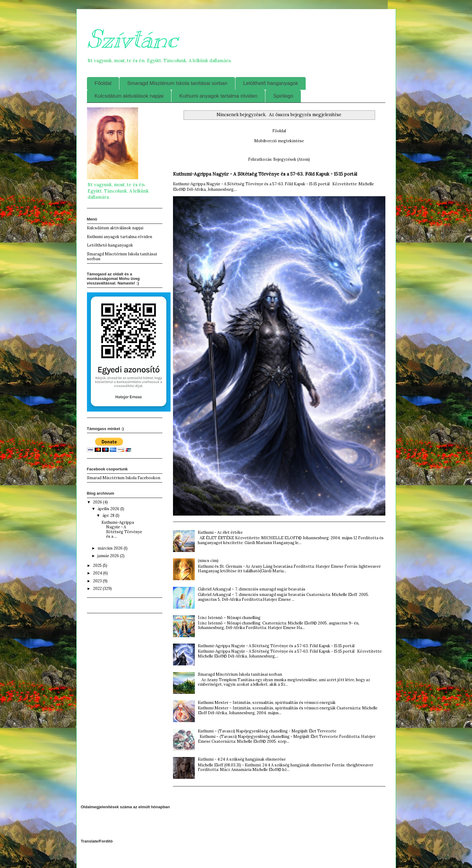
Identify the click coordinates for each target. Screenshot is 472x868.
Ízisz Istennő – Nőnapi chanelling (229, 618)
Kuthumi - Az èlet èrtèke (220, 532)
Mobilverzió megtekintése (279, 141)
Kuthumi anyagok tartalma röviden (218, 96)
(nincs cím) (208, 561)
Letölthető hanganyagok (271, 83)
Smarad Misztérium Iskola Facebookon (124, 478)
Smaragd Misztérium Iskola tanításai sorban (177, 83)
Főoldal (103, 83)
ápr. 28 (109, 515)
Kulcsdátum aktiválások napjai (129, 96)
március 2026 (111, 548)
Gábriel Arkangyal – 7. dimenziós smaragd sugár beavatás (252, 589)
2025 (98, 565)
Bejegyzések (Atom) (292, 159)
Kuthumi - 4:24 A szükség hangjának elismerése (242, 759)
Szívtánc (132, 39)
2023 (98, 581)
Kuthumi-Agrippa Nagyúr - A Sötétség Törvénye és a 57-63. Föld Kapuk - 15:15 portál (265, 174)
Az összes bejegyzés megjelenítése (305, 115)
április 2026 (109, 509)
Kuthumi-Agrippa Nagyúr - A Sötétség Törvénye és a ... (122, 530)
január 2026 (109, 556)
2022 (98, 589)
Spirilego (283, 96)
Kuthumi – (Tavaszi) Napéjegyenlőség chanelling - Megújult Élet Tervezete (267, 731)
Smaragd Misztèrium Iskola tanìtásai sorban (240, 674)
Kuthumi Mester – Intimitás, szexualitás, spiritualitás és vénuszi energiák (267, 703)
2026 (98, 502)
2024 (98, 573)
